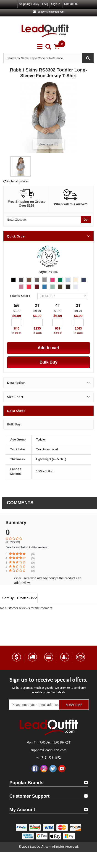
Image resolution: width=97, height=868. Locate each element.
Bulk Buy (14, 424)
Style (43, 272)
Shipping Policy (29, 4)
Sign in (56, 4)
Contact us (71, 4)
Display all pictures (16, 181)
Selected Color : (21, 296)
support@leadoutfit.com (51, 12)
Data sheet (16, 411)
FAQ (45, 4)
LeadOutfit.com (41, 847)
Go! (86, 220)
